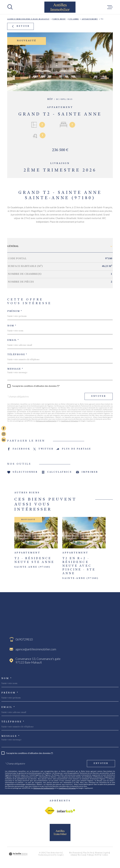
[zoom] (60, 62)
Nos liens (81, 855)
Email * (13, 340)
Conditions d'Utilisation (70, 421)
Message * (15, 369)
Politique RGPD (93, 855)
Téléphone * (17, 355)
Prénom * (15, 311)
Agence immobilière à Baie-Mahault (28, 19)
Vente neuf (59, 19)
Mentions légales (102, 853)
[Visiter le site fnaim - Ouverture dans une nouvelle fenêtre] (50, 811)
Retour (20, 26)
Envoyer (99, 396)
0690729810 (24, 639)
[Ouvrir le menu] (110, 7)
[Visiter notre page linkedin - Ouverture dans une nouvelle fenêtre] (4, 440)
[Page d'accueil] (60, 7)
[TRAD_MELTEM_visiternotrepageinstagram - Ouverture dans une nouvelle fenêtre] (4, 434)
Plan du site (88, 853)
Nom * (12, 326)
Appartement (90, 19)
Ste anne (74, 19)
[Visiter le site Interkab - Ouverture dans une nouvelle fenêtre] (66, 811)
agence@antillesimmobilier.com (36, 649)
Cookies (105, 855)
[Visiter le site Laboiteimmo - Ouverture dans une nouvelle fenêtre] (18, 854)
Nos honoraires (75, 853)
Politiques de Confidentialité (46, 421)
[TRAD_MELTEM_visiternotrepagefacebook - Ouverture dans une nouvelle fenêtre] (4, 428)
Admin (73, 855)
